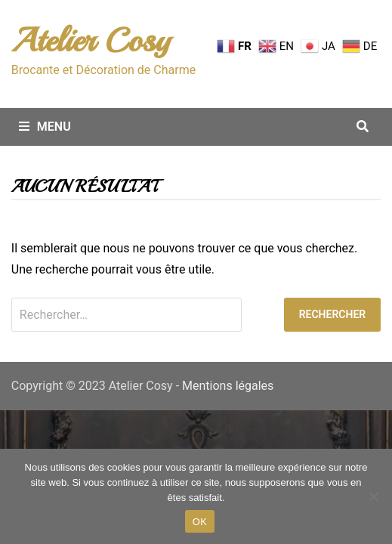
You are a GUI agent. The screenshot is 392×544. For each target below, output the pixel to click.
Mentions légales (228, 386)
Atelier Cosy (91, 40)
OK (200, 522)
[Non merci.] (373, 496)
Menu (45, 127)
